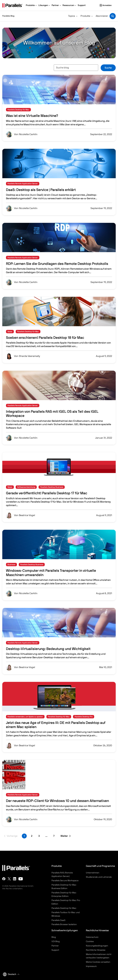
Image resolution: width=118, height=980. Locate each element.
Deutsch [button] (10, 974)
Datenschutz (92, 937)
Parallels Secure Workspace (65, 881)
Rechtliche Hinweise (96, 950)
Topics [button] (72, 16)
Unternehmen (93, 873)
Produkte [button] (85, 16)
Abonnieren (102, 16)
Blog (54, 937)
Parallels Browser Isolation (64, 924)
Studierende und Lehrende (99, 877)
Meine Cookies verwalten (98, 962)
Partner (55, 946)
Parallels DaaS (58, 920)
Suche (108, 68)
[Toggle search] (113, 16)
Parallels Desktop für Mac (64, 908)
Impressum (91, 966)
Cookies (90, 942)
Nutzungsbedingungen (97, 946)
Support (55, 950)
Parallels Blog (8, 16)
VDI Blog (56, 942)
